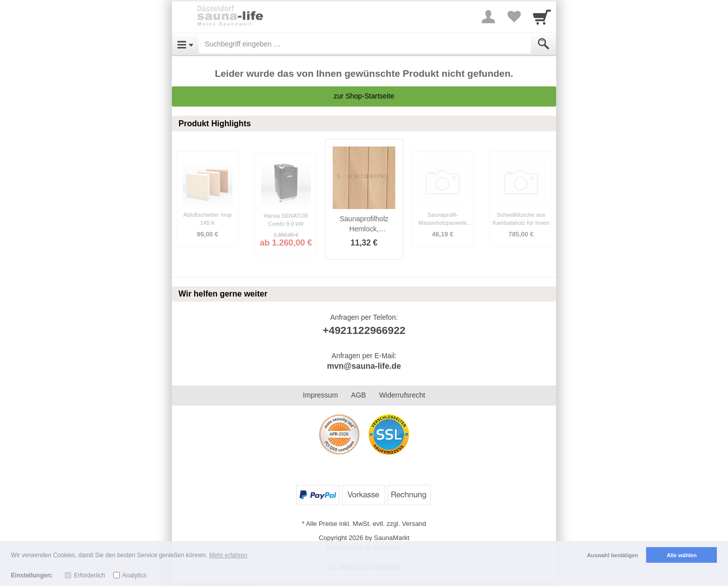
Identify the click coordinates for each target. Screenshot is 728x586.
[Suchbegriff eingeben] (365, 44)
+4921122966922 (364, 330)
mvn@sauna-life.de (364, 366)
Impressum (320, 395)
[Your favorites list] (514, 17)
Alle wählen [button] (682, 555)
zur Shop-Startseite (364, 96)
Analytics (134, 575)
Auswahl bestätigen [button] (612, 555)
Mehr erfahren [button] (228, 555)
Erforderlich (89, 575)
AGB (358, 395)
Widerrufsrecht (402, 395)
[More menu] (488, 17)
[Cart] (542, 17)
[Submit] (543, 44)
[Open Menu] (185, 44)
